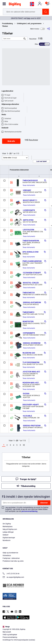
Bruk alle (11, 141)
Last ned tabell (41, 161)
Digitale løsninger (9, 538)
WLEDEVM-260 (29, 353)
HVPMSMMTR (29, 333)
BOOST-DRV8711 (30, 200)
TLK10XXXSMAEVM (31, 362)
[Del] (48, 29)
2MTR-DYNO (28, 220)
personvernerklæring (29, 511)
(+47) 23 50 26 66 (11, 574)
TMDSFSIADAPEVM (31, 241)
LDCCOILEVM (28, 230)
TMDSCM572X (29, 293)
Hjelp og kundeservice (10, 553)
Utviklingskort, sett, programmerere (29, 24)
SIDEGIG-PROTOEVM (32, 426)
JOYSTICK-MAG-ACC (31, 372)
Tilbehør (5, 26)
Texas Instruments (29, 185)
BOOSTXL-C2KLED (31, 283)
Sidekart (6, 535)
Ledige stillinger (8, 532)
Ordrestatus (7, 555)
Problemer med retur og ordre (13, 561)
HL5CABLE (27, 416)
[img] (15, 5)
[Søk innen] (13, 39)
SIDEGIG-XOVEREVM (32, 343)
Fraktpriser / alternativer (11, 558)
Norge (6, 627)
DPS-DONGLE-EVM (30, 252)
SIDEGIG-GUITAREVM (32, 302)
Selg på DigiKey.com (10, 529)
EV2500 (26, 394)
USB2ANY (27, 190)
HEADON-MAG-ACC (31, 383)
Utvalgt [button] (10, 158)
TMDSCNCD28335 (30, 180)
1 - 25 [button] (9, 153)
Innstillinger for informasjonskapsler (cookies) (19, 640)
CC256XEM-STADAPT (32, 273)
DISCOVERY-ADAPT (31, 405)
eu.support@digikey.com (13, 577)
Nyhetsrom (7, 540)
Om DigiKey (7, 524)
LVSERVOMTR (29, 210)
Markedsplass (8, 527)
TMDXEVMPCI (28, 312)
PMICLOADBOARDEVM (32, 261)
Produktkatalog (7, 24)
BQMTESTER (28, 321)
